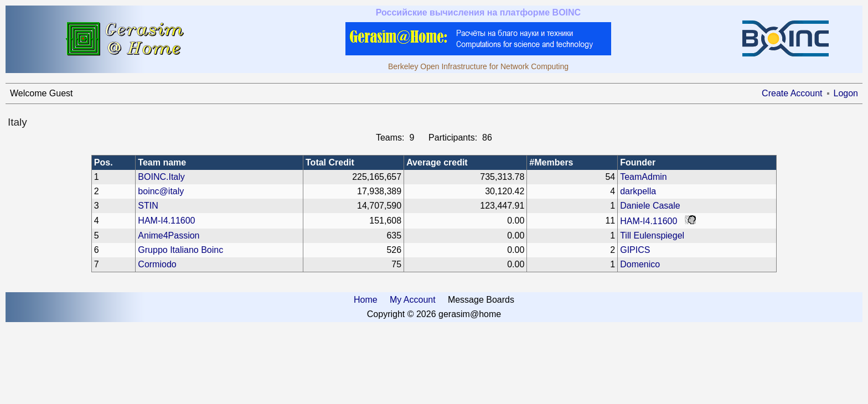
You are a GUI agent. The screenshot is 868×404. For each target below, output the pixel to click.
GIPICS (635, 250)
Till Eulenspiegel (652, 235)
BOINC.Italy (161, 177)
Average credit (437, 162)
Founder (638, 162)
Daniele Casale (650, 206)
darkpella (638, 191)
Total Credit (330, 162)
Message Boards (481, 300)
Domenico (640, 264)
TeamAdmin (643, 177)
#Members (551, 162)
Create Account (792, 93)
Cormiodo (157, 264)
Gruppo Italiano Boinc (180, 250)
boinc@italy (161, 191)
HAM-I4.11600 (166, 221)
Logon (846, 93)
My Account (413, 300)
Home (366, 300)
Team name (162, 162)
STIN (148, 206)
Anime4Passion (169, 235)
